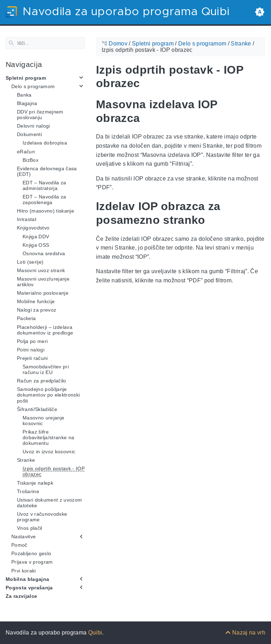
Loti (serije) (30, 262)
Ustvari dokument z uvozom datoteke (49, 503)
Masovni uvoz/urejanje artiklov (43, 282)
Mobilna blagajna (27, 579)
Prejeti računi (32, 358)
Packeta (26, 318)
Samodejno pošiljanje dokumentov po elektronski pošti (48, 395)
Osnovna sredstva (44, 253)
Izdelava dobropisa (45, 143)
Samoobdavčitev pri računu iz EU (46, 369)
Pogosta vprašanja (29, 588)
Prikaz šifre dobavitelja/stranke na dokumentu (48, 437)
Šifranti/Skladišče (37, 409)
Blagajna (27, 103)
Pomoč (19, 545)
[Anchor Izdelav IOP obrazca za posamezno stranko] (260, 213)
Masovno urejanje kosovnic (43, 420)
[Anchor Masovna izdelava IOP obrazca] (260, 111)
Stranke (26, 460)
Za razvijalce (21, 596)
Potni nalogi (31, 350)
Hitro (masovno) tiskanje (46, 211)
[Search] (45, 43)
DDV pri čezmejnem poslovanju (40, 115)
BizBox (31, 160)
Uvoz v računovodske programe (42, 517)
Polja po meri (32, 341)
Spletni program (26, 78)
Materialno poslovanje (43, 293)
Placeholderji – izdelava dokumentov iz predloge (45, 330)
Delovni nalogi (34, 126)
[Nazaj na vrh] (245, 633)
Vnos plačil (30, 528)
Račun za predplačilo (42, 381)
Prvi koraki (24, 570)
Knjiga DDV (36, 236)
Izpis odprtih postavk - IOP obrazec (54, 471)
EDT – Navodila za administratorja (44, 185)
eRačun (26, 151)
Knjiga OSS (36, 245)
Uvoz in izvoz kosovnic (49, 452)
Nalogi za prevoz (37, 310)
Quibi (95, 633)
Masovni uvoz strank (41, 270)
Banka (24, 95)
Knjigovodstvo (33, 228)
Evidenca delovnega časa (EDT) (47, 171)
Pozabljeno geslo (31, 553)
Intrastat (27, 219)
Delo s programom (33, 86)
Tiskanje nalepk (35, 483)
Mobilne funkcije (36, 301)
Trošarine (28, 491)
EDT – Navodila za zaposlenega (44, 200)
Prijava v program (32, 562)
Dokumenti (29, 134)
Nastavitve (23, 536)
